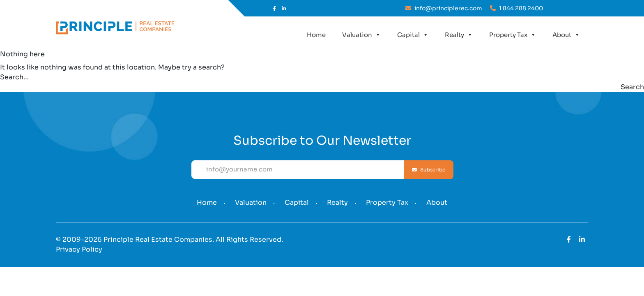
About (566, 35)
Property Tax (513, 35)
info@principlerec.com (444, 8)
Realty (459, 35)
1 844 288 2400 (516, 8)
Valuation (361, 35)
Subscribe (429, 170)
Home (316, 35)
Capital (413, 35)
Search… (14, 77)
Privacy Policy (79, 249)
